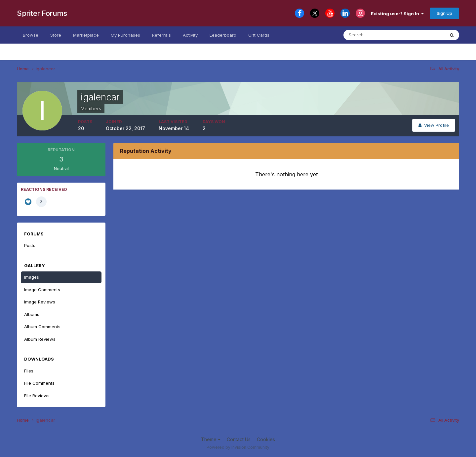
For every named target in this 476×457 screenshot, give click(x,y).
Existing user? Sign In (397, 14)
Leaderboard (223, 35)
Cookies (266, 439)
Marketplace (86, 35)
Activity (190, 35)
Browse (31, 35)
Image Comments (42, 290)
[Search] (376, 35)
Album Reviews (40, 339)
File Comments (39, 383)
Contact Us (239, 439)
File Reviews (37, 396)
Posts (30, 245)
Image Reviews (40, 302)
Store (56, 35)
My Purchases (125, 35)
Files (29, 371)
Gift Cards (259, 35)
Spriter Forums (42, 13)
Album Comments (42, 327)
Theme (211, 439)
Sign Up (444, 13)
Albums (32, 314)
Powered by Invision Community (238, 447)
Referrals (161, 35)
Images (32, 277)
